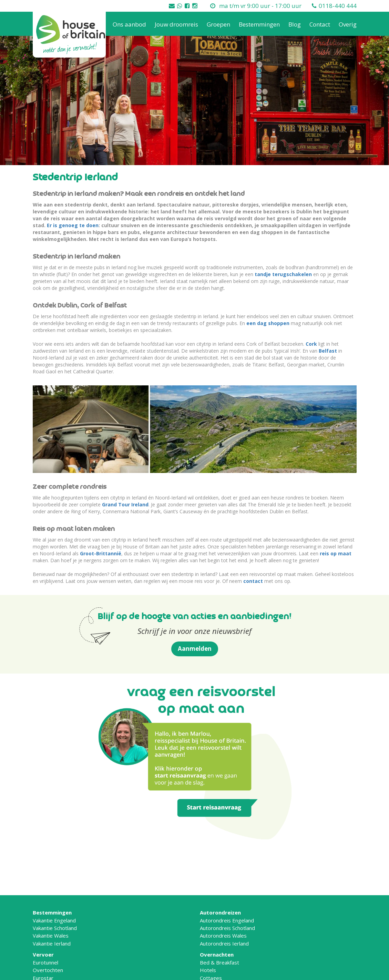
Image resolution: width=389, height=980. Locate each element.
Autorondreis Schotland (227, 928)
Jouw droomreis (176, 24)
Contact (320, 24)
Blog (295, 24)
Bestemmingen (259, 24)
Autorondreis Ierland (224, 943)
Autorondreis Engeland (227, 920)
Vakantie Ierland (52, 943)
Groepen (218, 24)
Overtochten (48, 970)
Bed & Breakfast (219, 962)
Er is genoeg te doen (73, 225)
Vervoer (43, 954)
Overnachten (217, 954)
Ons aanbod (129, 24)
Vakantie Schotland (55, 928)
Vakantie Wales (51, 936)
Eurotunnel (45, 962)
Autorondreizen (220, 912)
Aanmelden (195, 649)
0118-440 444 (338, 6)
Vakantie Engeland (54, 920)
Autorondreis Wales (223, 936)
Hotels (208, 970)
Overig (348, 24)
